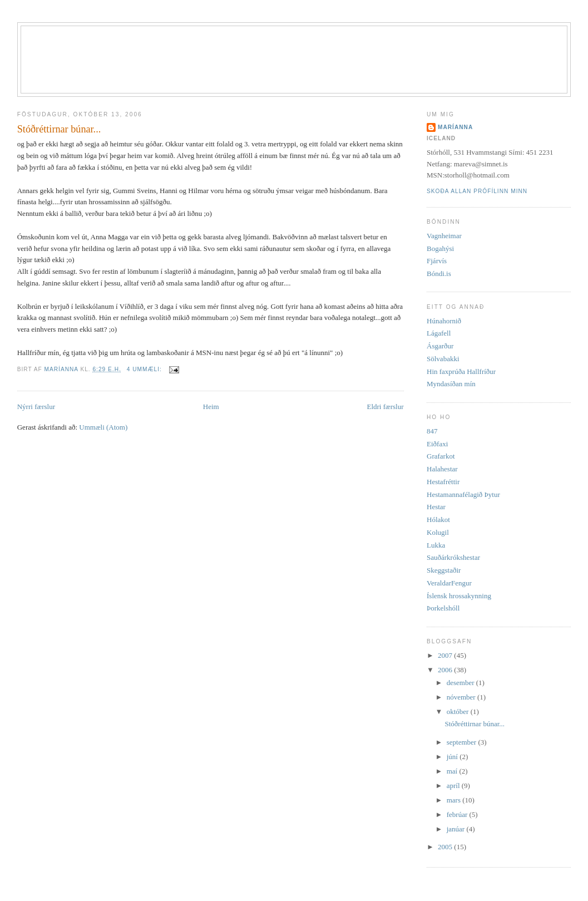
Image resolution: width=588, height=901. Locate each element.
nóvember (462, 697)
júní (453, 757)
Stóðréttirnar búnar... (59, 129)
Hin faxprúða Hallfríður (461, 371)
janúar (457, 829)
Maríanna (455, 127)
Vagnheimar (444, 236)
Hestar (436, 507)
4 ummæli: (145, 369)
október (459, 712)
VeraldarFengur (449, 583)
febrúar (458, 814)
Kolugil (438, 532)
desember (461, 683)
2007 (446, 655)
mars (455, 800)
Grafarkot (441, 456)
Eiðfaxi (437, 444)
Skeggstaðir (444, 570)
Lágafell (439, 333)
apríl (454, 786)
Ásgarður (440, 346)
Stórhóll (306, 45)
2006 (446, 670)
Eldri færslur (385, 407)
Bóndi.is (439, 274)
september (463, 742)
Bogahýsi (440, 248)
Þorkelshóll (443, 608)
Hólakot (438, 520)
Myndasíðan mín (451, 384)
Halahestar (442, 469)
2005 (446, 847)
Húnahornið (444, 321)
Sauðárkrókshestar (453, 557)
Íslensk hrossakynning (459, 596)
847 (432, 431)
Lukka (436, 545)
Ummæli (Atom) (103, 427)
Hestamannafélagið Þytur (463, 494)
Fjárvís (437, 261)
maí (453, 771)
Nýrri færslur (36, 407)
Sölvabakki (443, 359)
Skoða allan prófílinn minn (477, 191)
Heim (211, 407)
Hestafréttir (443, 482)
